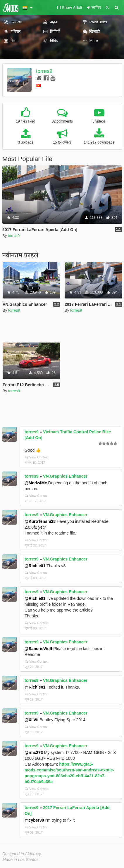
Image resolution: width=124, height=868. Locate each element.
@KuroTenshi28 (40, 521)
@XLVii (31, 720)
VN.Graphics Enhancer (65, 476)
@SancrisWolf (38, 649)
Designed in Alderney (22, 854)
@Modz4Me (36, 483)
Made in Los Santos (20, 860)
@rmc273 (34, 752)
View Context (37, 457)
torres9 (44, 71)
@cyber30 (34, 820)
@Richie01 (35, 566)
